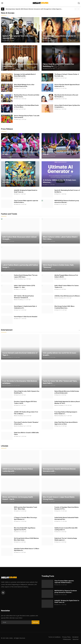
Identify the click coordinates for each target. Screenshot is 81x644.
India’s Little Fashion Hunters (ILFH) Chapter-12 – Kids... (24, 286)
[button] (79, 330)
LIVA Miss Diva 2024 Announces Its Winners (67, 296)
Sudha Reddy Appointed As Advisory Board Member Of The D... (67, 402)
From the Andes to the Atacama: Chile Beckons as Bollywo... (20, 382)
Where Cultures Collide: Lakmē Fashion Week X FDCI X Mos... (60, 238)
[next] (79, 9)
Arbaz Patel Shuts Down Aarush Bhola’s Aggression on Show (66, 423)
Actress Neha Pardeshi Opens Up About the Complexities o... (67, 106)
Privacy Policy (66, 637)
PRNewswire (67, 639)
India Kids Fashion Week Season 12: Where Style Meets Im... (27, 550)
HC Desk (4, 40)
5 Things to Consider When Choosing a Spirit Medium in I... (25, 518)
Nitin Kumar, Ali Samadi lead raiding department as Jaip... (20, 153)
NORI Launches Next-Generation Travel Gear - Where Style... (26, 508)
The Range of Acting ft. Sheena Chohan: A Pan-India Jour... (67, 75)
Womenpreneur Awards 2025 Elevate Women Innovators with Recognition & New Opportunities (34, 9)
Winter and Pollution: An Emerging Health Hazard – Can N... (18, 498)
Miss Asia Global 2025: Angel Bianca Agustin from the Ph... (25, 529)
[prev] (76, 9)
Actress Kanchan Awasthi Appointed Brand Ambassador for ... (67, 85)
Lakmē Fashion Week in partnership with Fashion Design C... (20, 266)
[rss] (3, 593)
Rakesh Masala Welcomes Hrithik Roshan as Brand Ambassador (67, 392)
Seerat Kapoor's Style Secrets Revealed (26, 317)
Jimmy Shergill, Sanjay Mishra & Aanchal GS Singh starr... (59, 37)
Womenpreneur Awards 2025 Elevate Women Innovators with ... (59, 470)
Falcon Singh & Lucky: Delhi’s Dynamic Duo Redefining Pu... (27, 392)
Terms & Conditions (54, 637)
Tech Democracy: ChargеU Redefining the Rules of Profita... (20, 181)
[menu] (2, 3)
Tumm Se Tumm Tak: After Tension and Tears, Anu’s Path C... (60, 382)
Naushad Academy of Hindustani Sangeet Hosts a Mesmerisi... (20, 65)
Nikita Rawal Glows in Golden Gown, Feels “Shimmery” (58, 266)
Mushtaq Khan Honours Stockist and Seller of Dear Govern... (27, 96)
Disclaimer (75, 637)
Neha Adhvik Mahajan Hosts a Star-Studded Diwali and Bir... (24, 85)
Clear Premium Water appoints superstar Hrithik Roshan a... (26, 201)
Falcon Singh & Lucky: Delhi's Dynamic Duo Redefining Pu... (58, 65)
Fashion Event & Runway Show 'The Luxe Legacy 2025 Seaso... (26, 276)
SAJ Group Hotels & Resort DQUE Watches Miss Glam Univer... (26, 539)
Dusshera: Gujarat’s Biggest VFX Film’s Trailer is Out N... (25, 402)
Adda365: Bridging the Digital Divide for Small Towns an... (26, 191)
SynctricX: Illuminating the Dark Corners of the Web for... (67, 191)
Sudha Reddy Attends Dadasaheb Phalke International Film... (66, 518)
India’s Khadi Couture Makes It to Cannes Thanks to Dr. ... (67, 286)
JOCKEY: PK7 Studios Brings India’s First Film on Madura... (26, 413)
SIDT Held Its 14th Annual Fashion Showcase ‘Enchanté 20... (24, 297)
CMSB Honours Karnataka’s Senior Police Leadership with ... (18, 470)
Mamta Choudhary (7, 156)
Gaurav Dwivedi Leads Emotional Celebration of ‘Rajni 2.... (20, 354)
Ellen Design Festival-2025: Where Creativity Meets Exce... (64, 307)
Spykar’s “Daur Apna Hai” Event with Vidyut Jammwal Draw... (18, 37)
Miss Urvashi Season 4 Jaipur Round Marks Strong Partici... (59, 498)
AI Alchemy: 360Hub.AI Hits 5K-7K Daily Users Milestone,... (59, 181)
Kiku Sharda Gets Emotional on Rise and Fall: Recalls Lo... (66, 96)
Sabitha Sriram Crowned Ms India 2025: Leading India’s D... (66, 529)
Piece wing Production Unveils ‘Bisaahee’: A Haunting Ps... (26, 423)
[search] (79, 3)
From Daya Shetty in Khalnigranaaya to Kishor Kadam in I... (66, 413)
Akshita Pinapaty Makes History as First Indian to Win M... (66, 276)
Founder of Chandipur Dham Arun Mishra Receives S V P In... (67, 508)
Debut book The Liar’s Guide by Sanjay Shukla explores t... (66, 539)
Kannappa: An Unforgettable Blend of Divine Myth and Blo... (25, 75)
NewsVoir (76, 639)
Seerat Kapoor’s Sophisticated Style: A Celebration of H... (25, 307)
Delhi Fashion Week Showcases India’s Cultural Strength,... (19, 238)
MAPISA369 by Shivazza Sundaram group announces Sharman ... (67, 201)
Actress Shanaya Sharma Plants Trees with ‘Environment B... (27, 117)
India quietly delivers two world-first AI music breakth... (60, 354)
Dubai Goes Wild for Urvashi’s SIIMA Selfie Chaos (26, 433)
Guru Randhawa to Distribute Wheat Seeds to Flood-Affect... (26, 106)
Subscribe (36, 622)
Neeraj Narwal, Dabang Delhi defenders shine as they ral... (60, 153)
